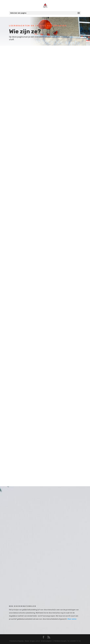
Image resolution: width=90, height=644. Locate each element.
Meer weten (72, 619)
